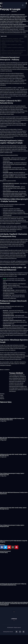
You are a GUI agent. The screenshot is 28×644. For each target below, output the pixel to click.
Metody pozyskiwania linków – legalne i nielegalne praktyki (13, 42)
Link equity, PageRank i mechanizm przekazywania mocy (13, 48)
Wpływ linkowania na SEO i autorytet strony (11, 40)
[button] (23, 5)
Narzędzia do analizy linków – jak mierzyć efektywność (14, 50)
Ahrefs (5, 279)
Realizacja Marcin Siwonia (8, 632)
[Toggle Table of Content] (25, 37)
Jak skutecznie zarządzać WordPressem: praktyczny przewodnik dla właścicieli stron (13, 584)
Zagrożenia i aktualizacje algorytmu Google (12, 54)
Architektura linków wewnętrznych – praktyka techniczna (12, 45)
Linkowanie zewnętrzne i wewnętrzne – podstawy (13, 39)
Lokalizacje (14, 619)
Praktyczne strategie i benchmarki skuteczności (12, 52)
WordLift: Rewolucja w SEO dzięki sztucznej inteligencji (14, 602)
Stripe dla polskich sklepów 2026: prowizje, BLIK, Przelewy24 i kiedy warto (12, 419)
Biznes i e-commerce (5, 369)
